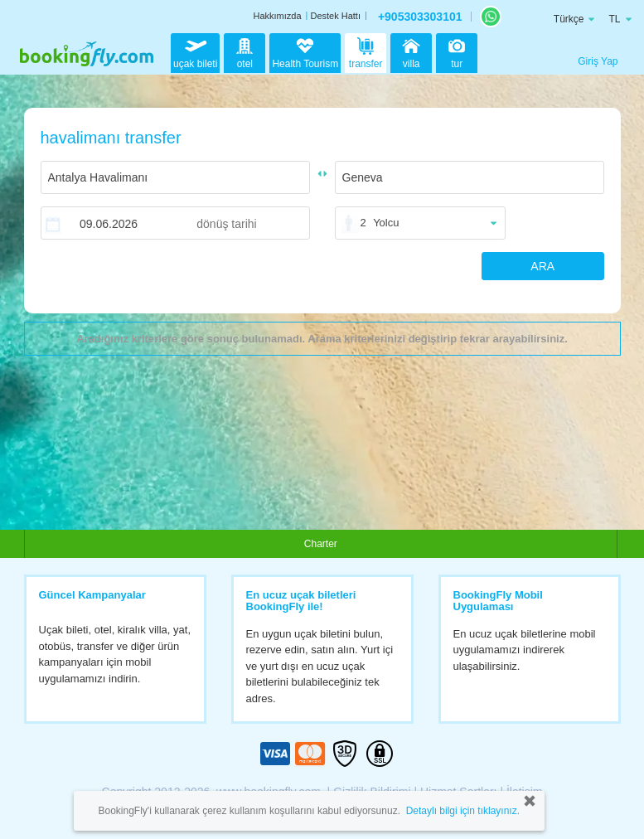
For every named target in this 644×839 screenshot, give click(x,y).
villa (411, 51)
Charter (321, 544)
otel (245, 51)
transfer (366, 51)
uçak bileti (195, 51)
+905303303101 (420, 17)
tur (457, 51)
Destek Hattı (335, 16)
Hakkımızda (277, 16)
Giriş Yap (598, 61)
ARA (542, 266)
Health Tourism (305, 53)
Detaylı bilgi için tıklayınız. (463, 811)
